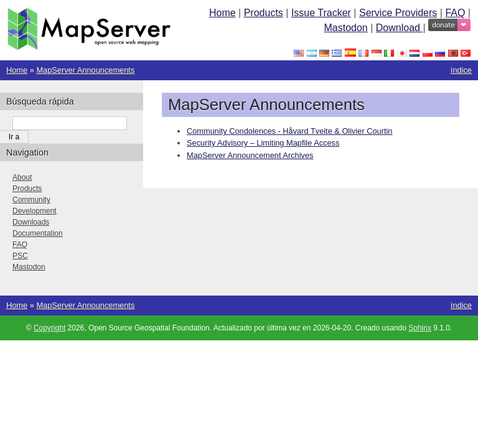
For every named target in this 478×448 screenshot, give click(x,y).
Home (223, 13)
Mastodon (345, 28)
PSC (20, 256)
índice (461, 70)
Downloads (31, 222)
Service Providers (398, 13)
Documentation (38, 233)
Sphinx (420, 328)
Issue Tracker (321, 13)
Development (35, 211)
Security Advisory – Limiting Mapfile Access (263, 143)
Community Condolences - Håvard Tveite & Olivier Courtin (289, 131)
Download (400, 28)
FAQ (455, 13)
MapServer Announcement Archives (250, 155)
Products (264, 13)
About (22, 177)
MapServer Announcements (85, 70)
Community (31, 200)
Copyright (49, 328)
